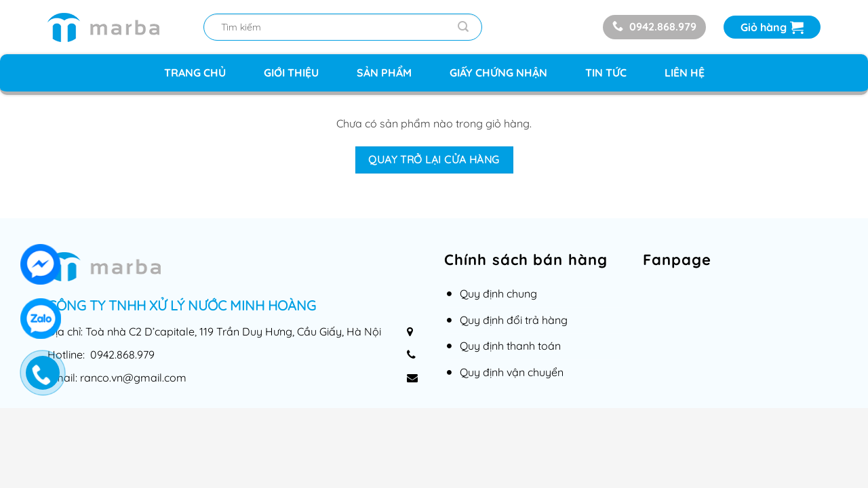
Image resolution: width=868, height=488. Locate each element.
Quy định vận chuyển (512, 372)
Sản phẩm (384, 73)
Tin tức (606, 73)
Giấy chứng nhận (498, 73)
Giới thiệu (291, 73)
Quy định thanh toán (510, 346)
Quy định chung (498, 293)
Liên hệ (685, 73)
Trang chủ (195, 73)
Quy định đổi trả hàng (514, 320)
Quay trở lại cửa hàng (434, 159)
